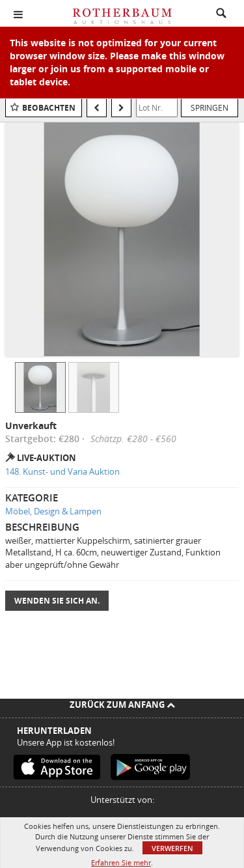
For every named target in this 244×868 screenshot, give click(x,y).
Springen (210, 107)
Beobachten (49, 108)
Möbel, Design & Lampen (53, 511)
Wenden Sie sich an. (57, 601)
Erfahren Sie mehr (121, 862)
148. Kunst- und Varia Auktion (62, 471)
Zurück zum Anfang (122, 705)
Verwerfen (172, 848)
